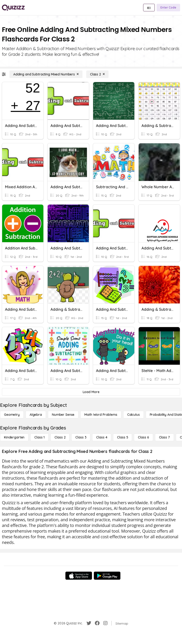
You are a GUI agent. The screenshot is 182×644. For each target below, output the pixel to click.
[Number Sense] (63, 415)
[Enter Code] (168, 8)
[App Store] (79, 576)
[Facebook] (97, 623)
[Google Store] (107, 576)
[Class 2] (97, 74)
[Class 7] (164, 437)
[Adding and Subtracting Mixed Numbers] (46, 74)
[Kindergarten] (14, 437)
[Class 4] (102, 437)
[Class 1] (39, 437)
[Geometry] (12, 415)
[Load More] (91, 392)
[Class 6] (143, 437)
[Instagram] (105, 623)
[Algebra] (36, 415)
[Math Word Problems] (101, 415)
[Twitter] (89, 623)
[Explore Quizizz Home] (13, 8)
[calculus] (134, 415)
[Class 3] (81, 437)
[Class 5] (123, 437)
